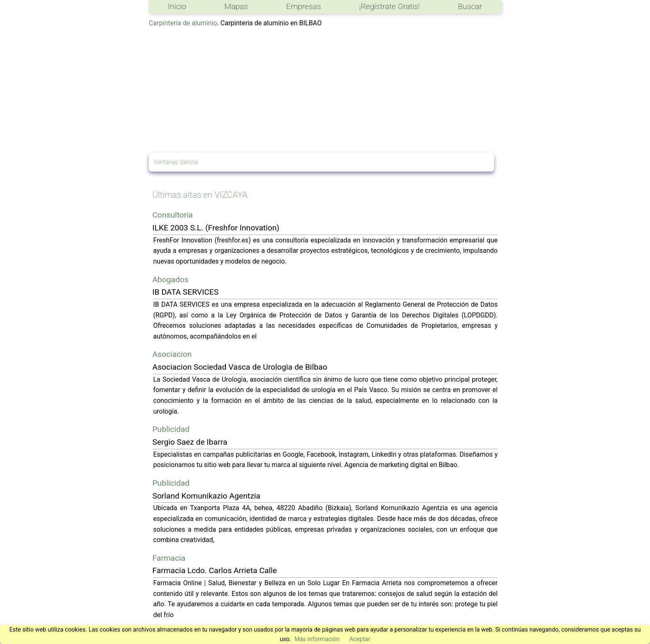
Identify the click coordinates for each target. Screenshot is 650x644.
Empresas (303, 6)
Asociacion (172, 354)
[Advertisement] (325, 90)
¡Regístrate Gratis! (389, 6)
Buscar (470, 6)
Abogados (171, 280)
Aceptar (360, 639)
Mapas (236, 6)
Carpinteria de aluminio (183, 23)
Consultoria (173, 215)
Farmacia (169, 558)
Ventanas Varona (176, 162)
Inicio (177, 6)
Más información (317, 639)
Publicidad (171, 429)
